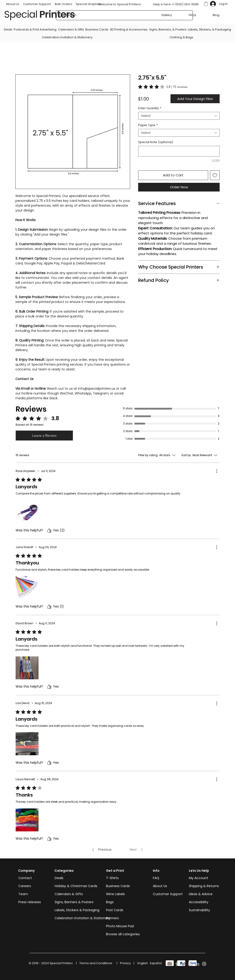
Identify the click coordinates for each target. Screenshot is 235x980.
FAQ (156, 878)
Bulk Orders (63, 4)
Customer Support (37, 4)
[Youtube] (170, 964)
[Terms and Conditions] (96, 963)
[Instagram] (190, 964)
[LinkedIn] (197, 964)
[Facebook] (177, 964)
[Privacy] (125, 963)
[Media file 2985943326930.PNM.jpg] (27, 668)
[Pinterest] (204, 964)
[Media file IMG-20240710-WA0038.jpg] (27, 512)
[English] (143, 963)
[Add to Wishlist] (215, 175)
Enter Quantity (150, 108)
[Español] (156, 963)
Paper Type (148, 125)
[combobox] (179, 116)
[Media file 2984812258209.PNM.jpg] (27, 744)
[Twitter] (183, 964)
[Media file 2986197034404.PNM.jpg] (27, 588)
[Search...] (124, 15)
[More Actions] (217, 471)
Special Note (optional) (156, 142)
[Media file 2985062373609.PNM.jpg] (27, 820)
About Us (160, 886)
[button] (206, 4)
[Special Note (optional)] (179, 151)
